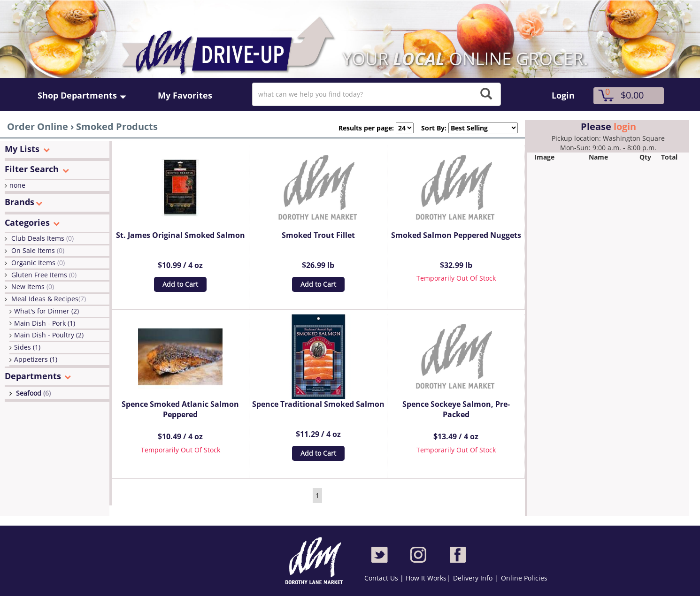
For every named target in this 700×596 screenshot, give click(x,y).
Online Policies (524, 578)
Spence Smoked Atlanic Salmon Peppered (180, 409)
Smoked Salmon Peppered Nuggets (456, 235)
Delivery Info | (476, 578)
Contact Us (382, 578)
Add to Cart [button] (180, 284)
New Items (33, 287)
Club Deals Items (42, 238)
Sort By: (430, 128)
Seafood (33, 393)
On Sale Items (38, 250)
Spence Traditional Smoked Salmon (318, 404)
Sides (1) (27, 347)
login (625, 126)
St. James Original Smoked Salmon (181, 235)
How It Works (426, 578)
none (17, 185)
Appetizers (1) (36, 359)
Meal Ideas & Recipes (49, 299)
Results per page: (366, 128)
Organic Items (38, 263)
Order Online (38, 126)
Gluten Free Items (44, 275)
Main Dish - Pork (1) (45, 323)
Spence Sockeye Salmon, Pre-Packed (456, 409)
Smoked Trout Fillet (318, 235)
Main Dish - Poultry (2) (49, 335)
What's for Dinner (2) (46, 311)
